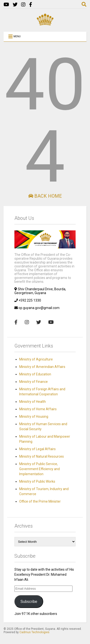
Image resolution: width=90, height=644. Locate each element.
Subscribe (29, 602)
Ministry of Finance (33, 382)
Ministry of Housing (34, 417)
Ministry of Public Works (37, 481)
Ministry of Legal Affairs (37, 449)
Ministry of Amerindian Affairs (42, 367)
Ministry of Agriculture (36, 359)
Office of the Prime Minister (40, 501)
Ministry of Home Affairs (38, 409)
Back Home (45, 196)
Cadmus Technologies (34, 632)
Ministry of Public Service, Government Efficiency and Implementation (39, 469)
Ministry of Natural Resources (42, 456)
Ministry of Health (33, 402)
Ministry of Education (35, 374)
